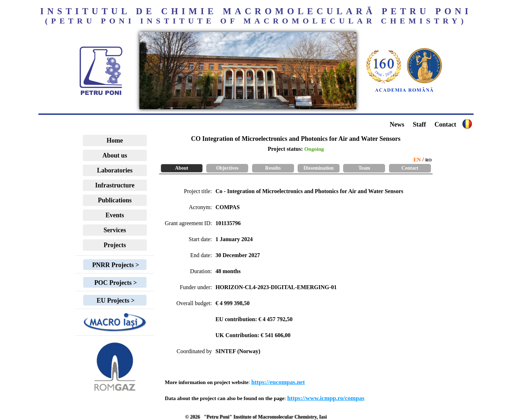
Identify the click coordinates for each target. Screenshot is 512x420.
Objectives (227, 168)
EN (417, 160)
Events (115, 215)
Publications (115, 200)
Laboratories (115, 170)
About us (115, 155)
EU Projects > (115, 301)
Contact (445, 124)
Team (364, 168)
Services (115, 230)
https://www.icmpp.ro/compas (326, 398)
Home (115, 140)
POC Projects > (115, 283)
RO (428, 160)
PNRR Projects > (115, 265)
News (397, 124)
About (182, 168)
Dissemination (319, 168)
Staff (419, 124)
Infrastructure (115, 185)
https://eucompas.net (278, 382)
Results (273, 168)
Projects (115, 245)
